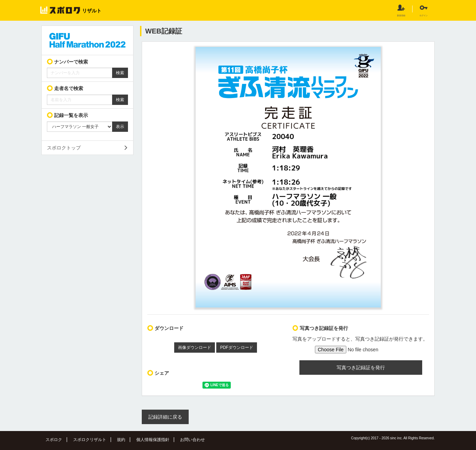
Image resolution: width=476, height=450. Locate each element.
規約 (121, 440)
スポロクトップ (64, 148)
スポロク (54, 440)
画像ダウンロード (195, 348)
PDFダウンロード (237, 348)
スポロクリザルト (90, 440)
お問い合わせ (192, 440)
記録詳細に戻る (165, 417)
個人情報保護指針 (153, 440)
